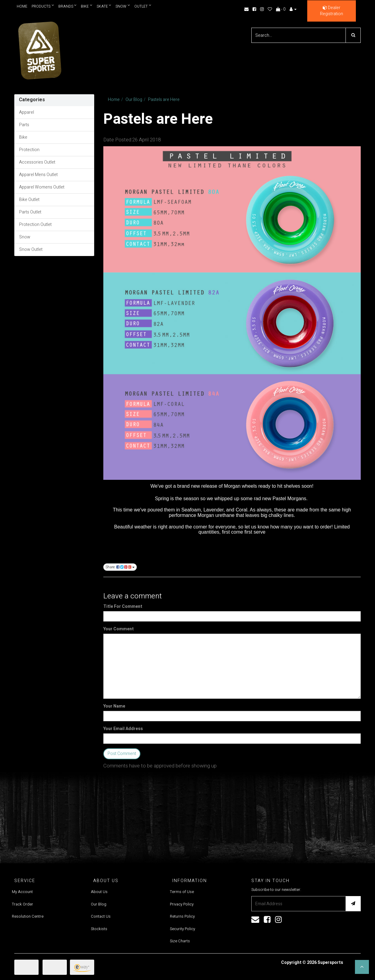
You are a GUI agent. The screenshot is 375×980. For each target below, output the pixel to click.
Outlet (143, 6)
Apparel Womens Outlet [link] (42, 187)
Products (43, 6)
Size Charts (180, 941)
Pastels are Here (164, 100)
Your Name (114, 706)
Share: (120, 567)
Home (22, 6)
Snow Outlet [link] (31, 249)
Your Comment (119, 629)
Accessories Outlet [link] (37, 162)
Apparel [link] (27, 112)
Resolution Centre (28, 916)
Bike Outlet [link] (29, 200)
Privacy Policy (182, 904)
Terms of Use (182, 892)
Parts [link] (24, 125)
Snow (123, 6)
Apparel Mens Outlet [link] (38, 175)
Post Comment (122, 754)
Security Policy (182, 929)
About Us (99, 892)
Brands (68, 6)
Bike (87, 6)
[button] (362, 967)
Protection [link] (29, 150)
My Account (22, 892)
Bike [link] (23, 137)
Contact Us (101, 916)
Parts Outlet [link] (30, 212)
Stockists (99, 929)
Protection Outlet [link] (35, 225)
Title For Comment (123, 607)
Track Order (22, 904)
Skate (104, 6)
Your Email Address (123, 729)
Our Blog (134, 100)
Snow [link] (25, 237)
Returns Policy (182, 916)
